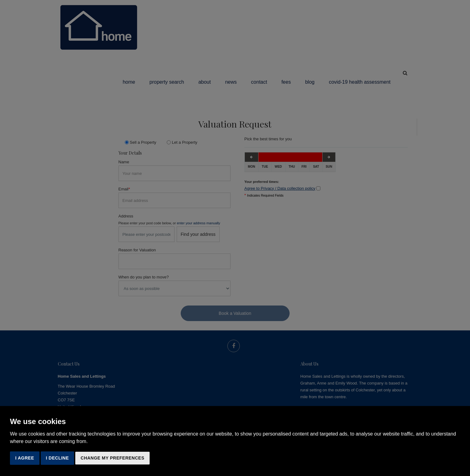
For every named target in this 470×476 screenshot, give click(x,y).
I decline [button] (58, 458)
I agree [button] (25, 458)
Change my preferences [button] (112, 458)
